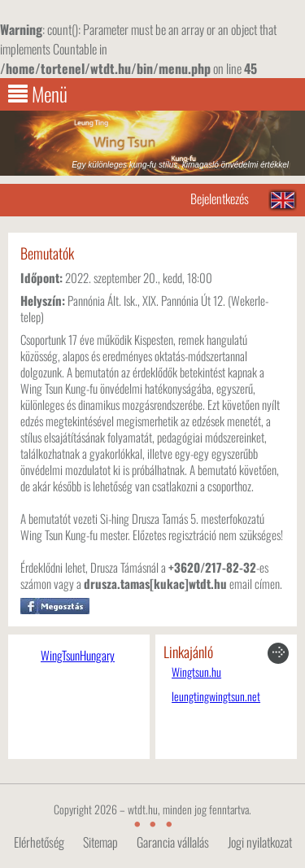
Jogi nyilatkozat (260, 842)
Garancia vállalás (173, 842)
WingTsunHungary (78, 655)
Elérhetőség (39, 842)
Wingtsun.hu (196, 672)
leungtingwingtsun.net (216, 696)
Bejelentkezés (220, 198)
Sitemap (100, 842)
